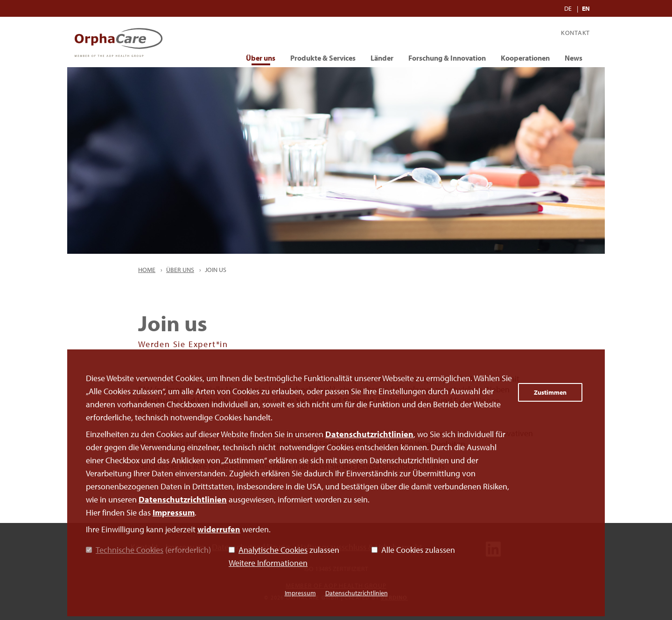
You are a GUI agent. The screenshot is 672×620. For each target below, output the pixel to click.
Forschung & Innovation (447, 58)
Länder (382, 58)
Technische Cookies (129, 550)
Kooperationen (525, 58)
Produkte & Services (323, 58)
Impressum (174, 512)
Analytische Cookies (273, 550)
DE (569, 8)
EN (586, 8)
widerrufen (219, 529)
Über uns (261, 58)
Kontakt (575, 33)
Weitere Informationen (268, 563)
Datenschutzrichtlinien (369, 434)
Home (147, 270)
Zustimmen (550, 392)
